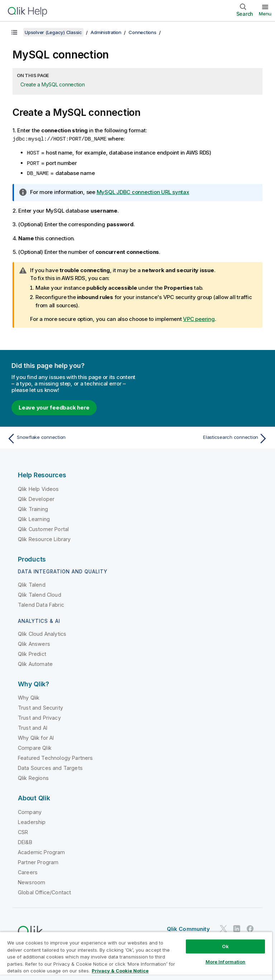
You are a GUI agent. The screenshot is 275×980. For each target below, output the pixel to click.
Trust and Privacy (39, 716)
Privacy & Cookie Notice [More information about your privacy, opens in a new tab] (120, 971)
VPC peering (199, 318)
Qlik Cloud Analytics (42, 632)
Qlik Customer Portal (43, 528)
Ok (225, 946)
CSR (23, 831)
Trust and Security (40, 706)
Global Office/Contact (44, 891)
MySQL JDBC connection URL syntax (143, 191)
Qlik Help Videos (38, 487)
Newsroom (32, 881)
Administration (106, 32)
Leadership (32, 821)
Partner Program (38, 861)
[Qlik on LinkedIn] (237, 927)
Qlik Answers (34, 642)
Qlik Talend (32, 583)
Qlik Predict (32, 652)
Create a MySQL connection (53, 84)
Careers (28, 871)
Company (30, 811)
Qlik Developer (36, 498)
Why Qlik (29, 696)
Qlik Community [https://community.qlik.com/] (188, 927)
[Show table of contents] (14, 32)
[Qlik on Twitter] (223, 927)
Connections (142, 32)
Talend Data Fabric (41, 603)
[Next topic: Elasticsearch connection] (205, 437)
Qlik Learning (34, 518)
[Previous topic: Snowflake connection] (70, 437)
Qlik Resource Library (44, 538)
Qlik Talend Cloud (40, 593)
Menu (265, 14)
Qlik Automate (35, 662)
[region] (136, 956)
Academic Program (42, 851)
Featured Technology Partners (55, 756)
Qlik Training (33, 508)
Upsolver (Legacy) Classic (53, 32)
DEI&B (25, 841)
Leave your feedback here (54, 406)
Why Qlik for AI (36, 736)
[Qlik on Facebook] (250, 927)
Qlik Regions (33, 777)
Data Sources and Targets (50, 766)
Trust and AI (33, 726)
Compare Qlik (35, 746)
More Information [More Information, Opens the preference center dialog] (226, 962)
